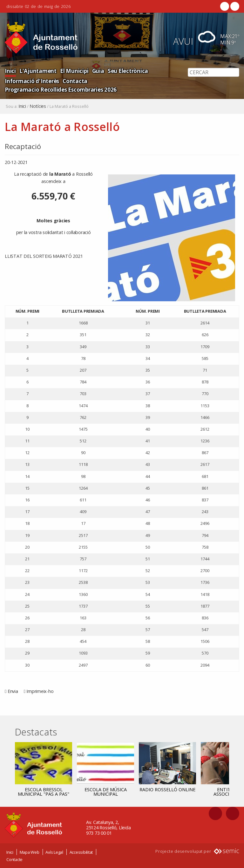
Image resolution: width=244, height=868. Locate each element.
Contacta (73, 81)
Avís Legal (54, 852)
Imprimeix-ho (40, 691)
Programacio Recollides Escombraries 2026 (60, 89)
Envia (13, 691)
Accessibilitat (81, 852)
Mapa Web (30, 852)
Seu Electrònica (125, 71)
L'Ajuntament (37, 71)
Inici (10, 71)
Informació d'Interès (31, 81)
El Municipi (72, 71)
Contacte (14, 859)
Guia (96, 71)
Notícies (38, 106)
